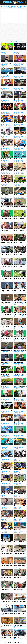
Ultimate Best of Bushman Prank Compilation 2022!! (6, 590)
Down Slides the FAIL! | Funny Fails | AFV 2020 (7, 314)
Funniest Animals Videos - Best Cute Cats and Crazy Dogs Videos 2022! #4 (7, 566)
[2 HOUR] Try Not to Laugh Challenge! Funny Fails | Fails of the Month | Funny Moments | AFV (7, 255)
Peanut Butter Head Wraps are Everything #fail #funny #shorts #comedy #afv (6, 303)
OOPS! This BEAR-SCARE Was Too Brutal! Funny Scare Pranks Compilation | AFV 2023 (7, 267)
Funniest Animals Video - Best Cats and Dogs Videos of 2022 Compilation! (7, 470)
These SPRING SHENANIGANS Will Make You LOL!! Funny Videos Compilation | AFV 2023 (7, 231)
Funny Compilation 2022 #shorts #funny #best (7, 494)
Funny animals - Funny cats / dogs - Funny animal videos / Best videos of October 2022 (7, 518)
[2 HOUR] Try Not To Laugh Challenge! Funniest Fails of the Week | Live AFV (6, 434)
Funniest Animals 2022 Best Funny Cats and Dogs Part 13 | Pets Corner (7, 554)
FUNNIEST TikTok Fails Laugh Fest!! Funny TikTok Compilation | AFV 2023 (7, 243)
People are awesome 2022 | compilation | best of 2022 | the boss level (7, 542)
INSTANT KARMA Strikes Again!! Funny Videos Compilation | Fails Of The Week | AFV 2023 (7, 207)
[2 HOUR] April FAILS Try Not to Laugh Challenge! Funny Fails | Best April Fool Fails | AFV (7, 171)
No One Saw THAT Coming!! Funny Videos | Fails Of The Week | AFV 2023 (7, 183)
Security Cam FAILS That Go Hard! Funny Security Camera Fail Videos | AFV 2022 (7, 99)
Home (6, 643)
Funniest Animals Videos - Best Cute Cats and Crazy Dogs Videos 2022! (7, 482)
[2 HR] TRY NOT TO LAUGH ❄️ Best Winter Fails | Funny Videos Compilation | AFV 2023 (7, 135)
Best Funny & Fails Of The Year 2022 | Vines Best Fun (6, 530)
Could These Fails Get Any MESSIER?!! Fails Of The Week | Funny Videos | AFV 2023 (7, 422)
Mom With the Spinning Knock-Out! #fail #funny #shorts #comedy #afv (7, 350)
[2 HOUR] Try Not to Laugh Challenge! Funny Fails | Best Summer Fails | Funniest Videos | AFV (7, 147)
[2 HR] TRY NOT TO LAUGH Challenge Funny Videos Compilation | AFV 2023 (7, 386)
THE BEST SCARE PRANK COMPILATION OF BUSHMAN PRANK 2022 (7, 602)
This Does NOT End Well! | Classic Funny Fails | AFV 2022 (7, 87)
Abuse (21, 643)
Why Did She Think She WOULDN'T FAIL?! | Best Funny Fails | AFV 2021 (7, 159)
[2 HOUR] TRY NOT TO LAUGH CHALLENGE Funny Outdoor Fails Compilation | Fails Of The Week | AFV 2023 (6, 326)
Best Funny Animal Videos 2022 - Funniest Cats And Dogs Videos (7, 458)
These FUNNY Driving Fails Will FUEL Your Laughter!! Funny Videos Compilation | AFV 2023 (7, 410)
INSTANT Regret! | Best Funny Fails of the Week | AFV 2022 (7, 75)
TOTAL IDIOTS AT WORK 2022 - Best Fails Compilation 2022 (7, 614)
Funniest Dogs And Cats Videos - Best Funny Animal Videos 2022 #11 (7, 446)
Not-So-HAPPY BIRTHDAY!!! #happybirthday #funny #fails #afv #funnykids (7, 195)
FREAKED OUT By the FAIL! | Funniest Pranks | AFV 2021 (7, 219)
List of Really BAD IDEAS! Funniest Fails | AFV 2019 (7, 279)
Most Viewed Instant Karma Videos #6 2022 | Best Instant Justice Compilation (7, 506)
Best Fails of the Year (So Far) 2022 (6, 638)
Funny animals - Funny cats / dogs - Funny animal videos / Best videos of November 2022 (7, 626)
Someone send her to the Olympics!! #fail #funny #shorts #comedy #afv (6, 362)
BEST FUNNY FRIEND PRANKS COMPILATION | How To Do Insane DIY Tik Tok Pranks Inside (7, 51)
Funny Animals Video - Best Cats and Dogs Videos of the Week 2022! (7, 578)
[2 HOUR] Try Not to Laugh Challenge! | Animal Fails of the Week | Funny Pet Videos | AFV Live (7, 374)
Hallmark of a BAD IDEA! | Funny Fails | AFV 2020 (7, 398)
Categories (10, 643)
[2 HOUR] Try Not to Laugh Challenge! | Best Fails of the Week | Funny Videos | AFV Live (7, 123)
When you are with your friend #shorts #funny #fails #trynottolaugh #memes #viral (7, 63)
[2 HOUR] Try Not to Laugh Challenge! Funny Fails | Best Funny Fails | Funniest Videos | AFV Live (7, 111)
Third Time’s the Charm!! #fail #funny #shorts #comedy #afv (7, 291)
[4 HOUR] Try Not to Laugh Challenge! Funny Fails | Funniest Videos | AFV (7, 338)
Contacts (17, 643)
